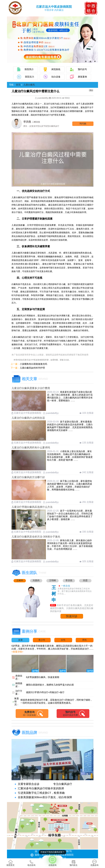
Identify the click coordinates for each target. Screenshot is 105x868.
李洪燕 (69, 580)
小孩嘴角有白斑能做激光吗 (33, 364)
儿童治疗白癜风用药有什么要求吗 (31, 448)
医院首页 (11, 863)
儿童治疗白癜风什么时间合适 (28, 418)
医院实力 (30, 77)
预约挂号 (82, 69)
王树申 (20, 580)
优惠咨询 (94, 863)
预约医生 (74, 863)
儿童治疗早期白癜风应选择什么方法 (32, 507)
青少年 (42, 640)
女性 (63, 640)
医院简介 (29, 69)
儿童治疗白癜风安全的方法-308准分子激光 (36, 537)
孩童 (20, 640)
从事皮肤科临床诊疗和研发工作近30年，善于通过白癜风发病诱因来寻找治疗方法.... (75, 591)
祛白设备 (56, 77)
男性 (85, 640)
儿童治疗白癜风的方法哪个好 (28, 477)
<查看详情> (17, 652)
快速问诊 (72, 616)
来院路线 (56, 69)
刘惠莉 (36, 580)
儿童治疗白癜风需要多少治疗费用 (31, 388)
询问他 (83, 124)
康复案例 (82, 77)
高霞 (85, 580)
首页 (18, 85)
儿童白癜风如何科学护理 (32, 368)
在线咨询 (52, 861)
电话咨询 (31, 863)
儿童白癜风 (29, 85)
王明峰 (52, 580)
